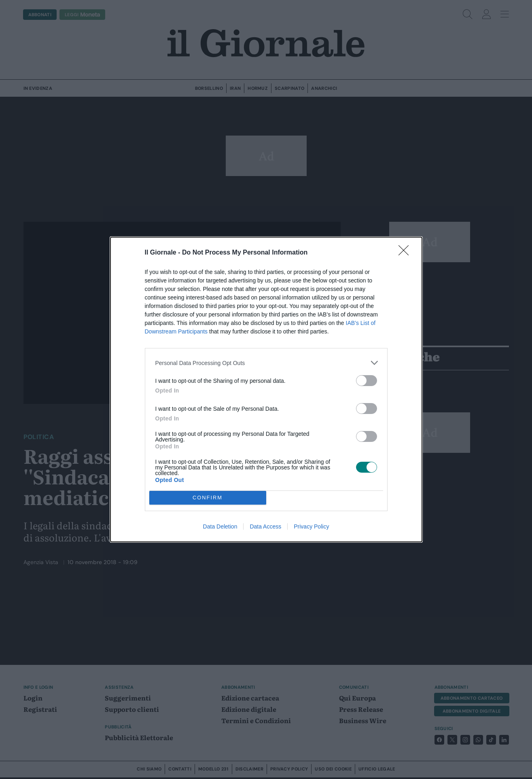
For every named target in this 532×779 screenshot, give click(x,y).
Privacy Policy (311, 526)
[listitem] (266, 363)
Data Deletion (220, 526)
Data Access (265, 526)
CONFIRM (208, 498)
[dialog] (266, 389)
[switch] (367, 381)
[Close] (406, 253)
